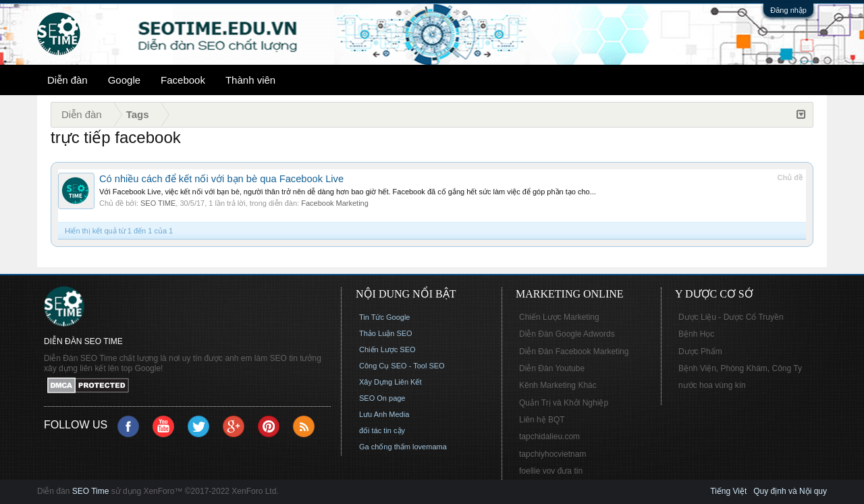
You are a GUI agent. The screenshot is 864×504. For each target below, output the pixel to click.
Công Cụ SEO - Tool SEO (402, 366)
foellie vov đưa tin (551, 471)
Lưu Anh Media (384, 414)
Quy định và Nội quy (790, 491)
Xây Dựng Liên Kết (390, 382)
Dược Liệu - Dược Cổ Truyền (731, 317)
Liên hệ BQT (542, 420)
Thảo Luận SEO (386, 333)
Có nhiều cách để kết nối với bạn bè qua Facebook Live (221, 179)
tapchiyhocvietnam (552, 454)
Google (124, 80)
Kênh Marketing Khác (558, 385)
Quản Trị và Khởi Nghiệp (564, 403)
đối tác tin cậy (382, 430)
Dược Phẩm (700, 352)
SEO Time (91, 491)
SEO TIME (158, 203)
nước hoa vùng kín (712, 385)
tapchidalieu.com (549, 437)
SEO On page (382, 398)
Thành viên (250, 80)
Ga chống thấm (385, 447)
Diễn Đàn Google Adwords (567, 334)
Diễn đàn (67, 80)
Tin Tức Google (384, 317)
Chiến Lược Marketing (559, 317)
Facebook (183, 80)
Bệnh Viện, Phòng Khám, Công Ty (740, 368)
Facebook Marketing (335, 203)
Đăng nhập (788, 10)
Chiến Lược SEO (387, 349)
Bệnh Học (696, 334)
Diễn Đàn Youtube (552, 368)
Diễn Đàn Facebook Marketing (574, 352)
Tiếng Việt (728, 491)
